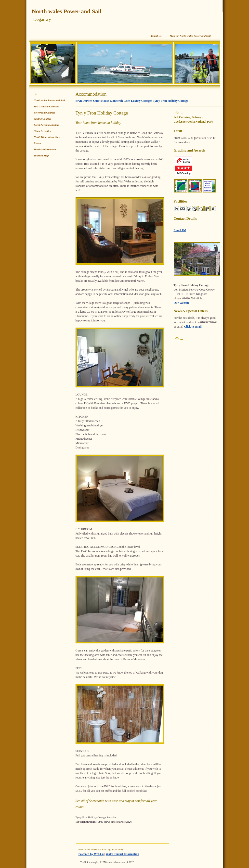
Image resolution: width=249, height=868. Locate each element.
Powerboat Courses (45, 113)
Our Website (182, 303)
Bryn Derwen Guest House (92, 101)
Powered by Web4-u (91, 854)
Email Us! (157, 36)
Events (38, 143)
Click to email (193, 327)
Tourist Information (45, 149)
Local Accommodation (46, 125)
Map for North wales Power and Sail (190, 36)
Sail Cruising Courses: (46, 106)
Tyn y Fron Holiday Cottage (170, 101)
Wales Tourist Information (122, 854)
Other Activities (42, 131)
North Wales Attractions (47, 137)
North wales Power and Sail (67, 11)
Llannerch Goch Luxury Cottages (131, 101)
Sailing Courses (43, 119)
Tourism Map (41, 155)
